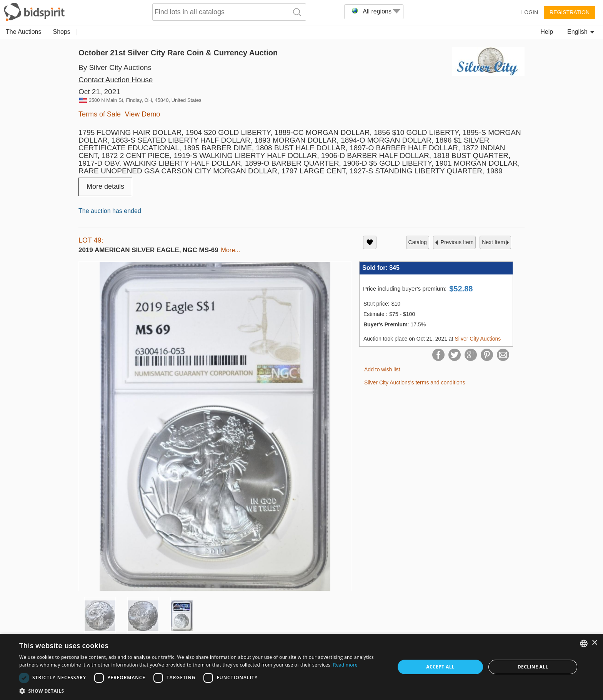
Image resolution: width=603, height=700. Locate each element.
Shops (62, 32)
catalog (418, 242)
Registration (570, 12)
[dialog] (301, 667)
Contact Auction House (116, 80)
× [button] (594, 643)
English (581, 32)
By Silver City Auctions (115, 67)
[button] (202, 691)
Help (547, 32)
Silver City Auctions (478, 339)
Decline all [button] (533, 667)
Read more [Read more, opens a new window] (345, 665)
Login (530, 12)
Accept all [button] (440, 667)
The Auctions (24, 32)
